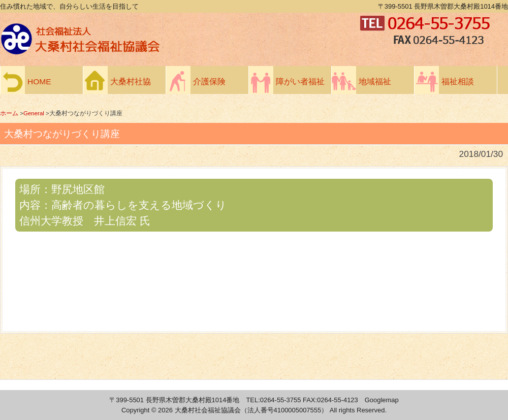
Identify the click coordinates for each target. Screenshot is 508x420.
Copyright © (140, 410)
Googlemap (382, 400)
